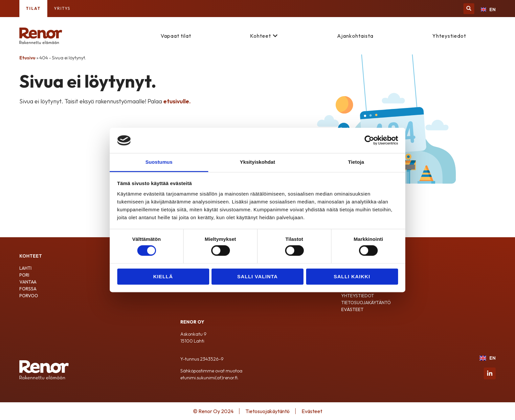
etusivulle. (177, 101)
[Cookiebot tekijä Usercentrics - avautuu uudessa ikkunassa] (369, 140)
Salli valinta (257, 276)
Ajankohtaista (355, 36)
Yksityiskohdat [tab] (257, 162)
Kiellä (163, 276)
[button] (469, 9)
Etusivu (27, 58)
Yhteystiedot (449, 36)
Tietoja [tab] (356, 162)
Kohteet (260, 36)
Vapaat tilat (176, 36)
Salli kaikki (352, 276)
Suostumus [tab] (159, 162)
